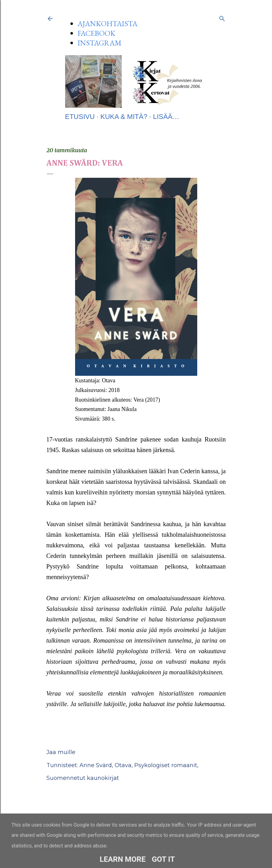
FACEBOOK (96, 33)
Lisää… (166, 117)
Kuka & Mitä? (124, 117)
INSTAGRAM (100, 43)
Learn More (123, 859)
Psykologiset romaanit (166, 765)
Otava (123, 765)
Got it (163, 859)
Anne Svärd (96, 765)
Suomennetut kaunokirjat (83, 778)
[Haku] (222, 17)
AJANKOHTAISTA (107, 24)
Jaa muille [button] (61, 752)
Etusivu (80, 117)
